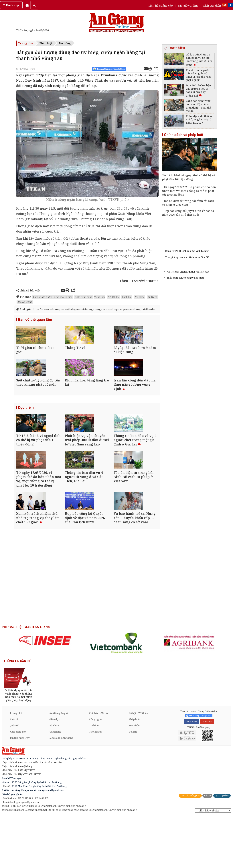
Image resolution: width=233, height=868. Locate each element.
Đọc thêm (26, 431)
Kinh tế (14, 771)
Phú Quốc (139, 297)
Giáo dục (55, 771)
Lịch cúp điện (212, 5)
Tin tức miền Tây (20, 790)
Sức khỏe (134, 777)
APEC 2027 (113, 297)
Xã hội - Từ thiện (138, 765)
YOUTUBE (207, 773)
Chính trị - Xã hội (99, 765)
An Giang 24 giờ (59, 765)
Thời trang (95, 784)
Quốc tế (14, 777)
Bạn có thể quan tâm (35, 324)
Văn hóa (54, 777)
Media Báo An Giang (61, 790)
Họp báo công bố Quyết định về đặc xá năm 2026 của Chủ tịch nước (188, 213)
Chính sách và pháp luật (184, 135)
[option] (45, 692)
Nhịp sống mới (18, 784)
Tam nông (55, 784)
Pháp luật (46, 43)
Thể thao (94, 777)
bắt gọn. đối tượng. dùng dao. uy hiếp (53, 297)
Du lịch (133, 784)
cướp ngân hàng (83, 297)
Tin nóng (65, 43)
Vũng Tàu (99, 297)
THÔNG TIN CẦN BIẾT (18, 713)
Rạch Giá (127, 297)
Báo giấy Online (188, 5)
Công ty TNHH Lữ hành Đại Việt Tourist (187, 251)
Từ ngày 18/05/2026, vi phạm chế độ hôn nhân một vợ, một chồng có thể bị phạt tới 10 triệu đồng (189, 191)
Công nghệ (95, 771)
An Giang (152, 297)
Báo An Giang (25, 302)
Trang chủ (26, 43)
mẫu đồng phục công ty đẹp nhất (186, 278)
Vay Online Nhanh (185, 272)
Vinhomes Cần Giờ (199, 257)
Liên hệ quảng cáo (161, 5)
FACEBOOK (191, 773)
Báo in (207, 847)
